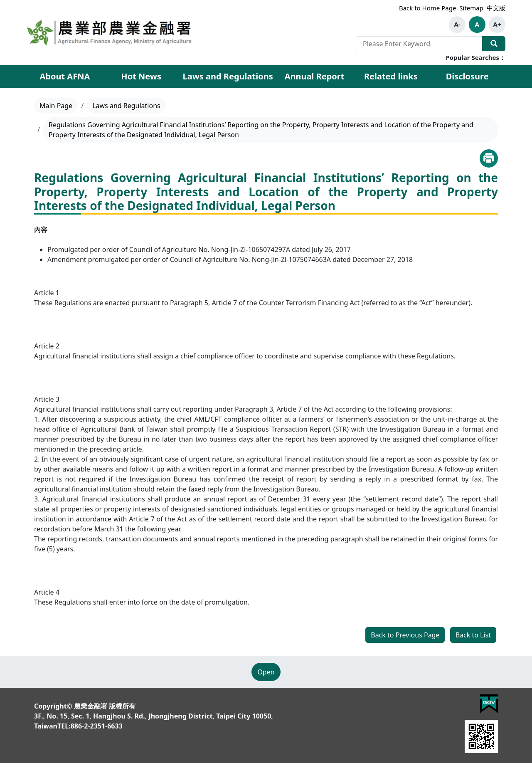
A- (457, 24)
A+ (497, 24)
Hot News (141, 76)
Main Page (56, 106)
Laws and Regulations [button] (228, 76)
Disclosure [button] (467, 76)
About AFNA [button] (65, 76)
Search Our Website (494, 44)
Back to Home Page (427, 8)
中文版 (496, 8)
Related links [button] (391, 76)
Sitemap (471, 8)
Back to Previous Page (405, 635)
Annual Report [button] (315, 76)
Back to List (473, 635)
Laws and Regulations (126, 106)
